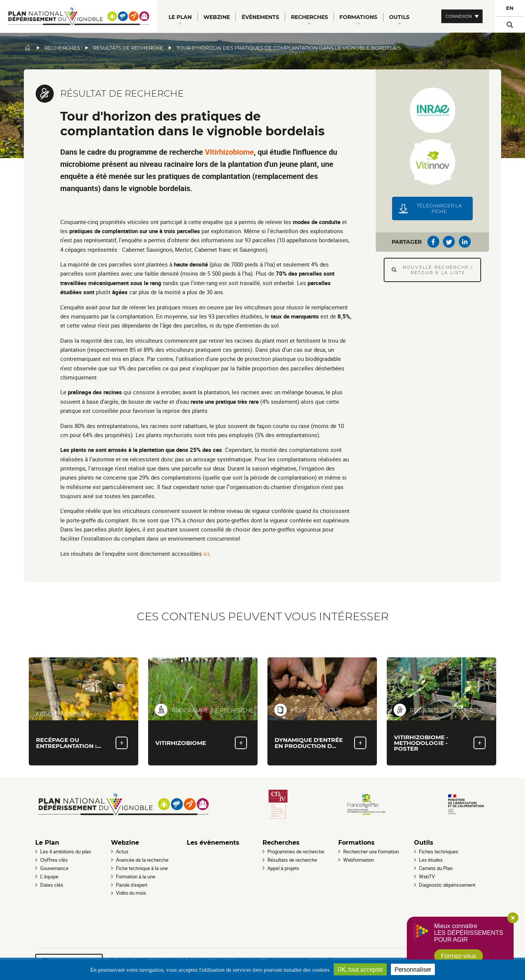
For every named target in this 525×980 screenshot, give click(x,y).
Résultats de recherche (128, 48)
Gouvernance (54, 868)
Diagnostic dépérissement (447, 885)
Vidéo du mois (131, 893)
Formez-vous (459, 956)
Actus (122, 851)
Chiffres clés (54, 860)
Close (513, 918)
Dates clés (52, 885)
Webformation (359, 860)
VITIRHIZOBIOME (181, 743)
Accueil (28, 48)
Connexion (459, 16)
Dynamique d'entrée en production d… (309, 743)
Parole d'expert (132, 885)
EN (510, 8)
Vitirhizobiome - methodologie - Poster (421, 743)
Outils (424, 843)
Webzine (125, 843)
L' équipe (49, 877)
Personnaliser (413, 969)
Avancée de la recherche (142, 860)
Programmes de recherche (296, 851)
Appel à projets (283, 868)
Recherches (62, 48)
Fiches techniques (439, 851)
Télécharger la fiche (439, 209)
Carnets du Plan (436, 868)
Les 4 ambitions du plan (66, 851)
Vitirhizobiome (229, 152)
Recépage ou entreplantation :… (69, 743)
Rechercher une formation (371, 851)
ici (206, 554)
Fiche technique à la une (142, 868)
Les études (431, 860)
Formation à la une (136, 877)
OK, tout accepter (360, 969)
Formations (356, 843)
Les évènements (213, 843)
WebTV (427, 877)
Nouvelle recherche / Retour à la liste (438, 270)
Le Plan (47, 843)
